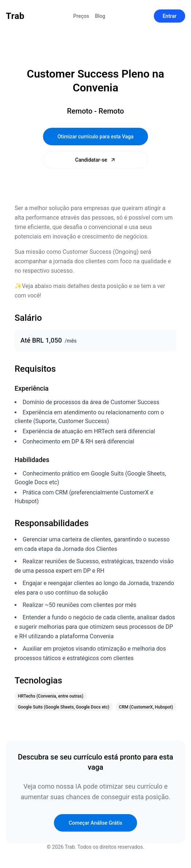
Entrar (169, 16)
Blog (100, 16)
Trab (15, 16)
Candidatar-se (95, 160)
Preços (81, 16)
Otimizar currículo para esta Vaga (96, 137)
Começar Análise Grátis (95, 823)
